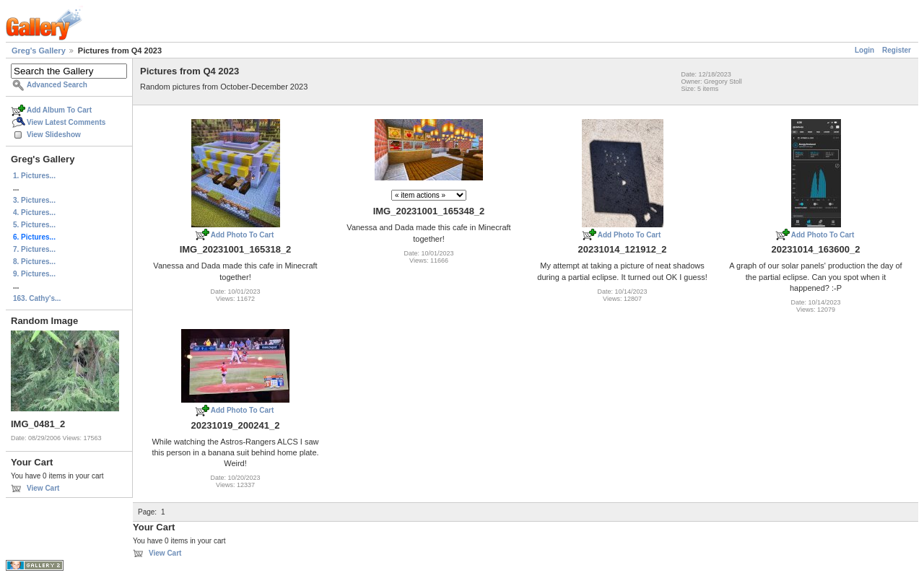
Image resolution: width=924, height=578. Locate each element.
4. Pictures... (34, 213)
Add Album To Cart (59, 110)
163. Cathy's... (37, 298)
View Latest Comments (66, 122)
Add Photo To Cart (243, 235)
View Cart (43, 488)
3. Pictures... (34, 200)
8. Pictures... (34, 262)
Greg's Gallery (39, 51)
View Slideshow (54, 135)
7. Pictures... (34, 249)
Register (897, 50)
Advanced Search (57, 85)
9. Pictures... (34, 274)
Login (864, 50)
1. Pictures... (34, 176)
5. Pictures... (34, 225)
